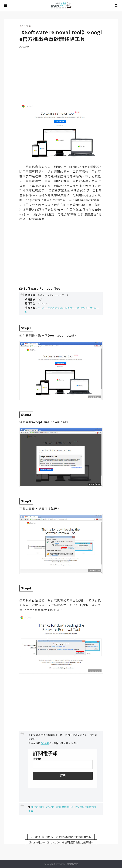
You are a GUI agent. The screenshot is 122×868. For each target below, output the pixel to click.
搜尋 (116, 6)
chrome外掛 (38, 807)
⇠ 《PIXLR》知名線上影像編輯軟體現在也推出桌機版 (61, 837)
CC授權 (45, 743)
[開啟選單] (6, 6)
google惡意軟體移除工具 (60, 807)
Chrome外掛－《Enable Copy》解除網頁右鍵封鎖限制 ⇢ (61, 842)
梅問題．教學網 (61, 6)
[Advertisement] (61, 73)
